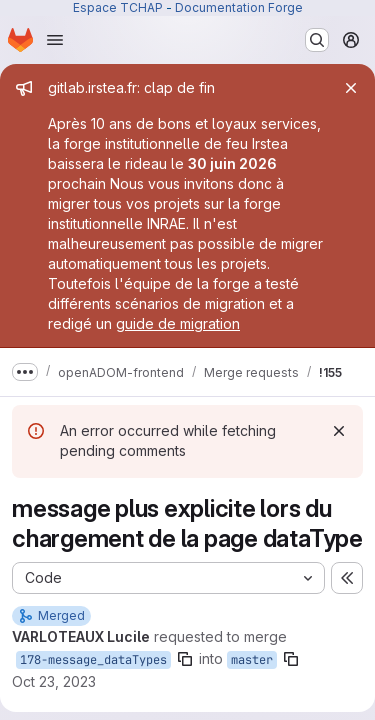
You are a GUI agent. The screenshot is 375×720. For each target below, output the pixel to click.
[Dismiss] (339, 431)
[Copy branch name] (185, 659)
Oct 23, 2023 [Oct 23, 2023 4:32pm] (54, 681)
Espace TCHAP (118, 7)
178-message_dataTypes (93, 660)
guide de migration (178, 323)
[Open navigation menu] (55, 40)
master (252, 660)
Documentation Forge (239, 7)
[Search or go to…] (317, 40)
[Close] (351, 88)
